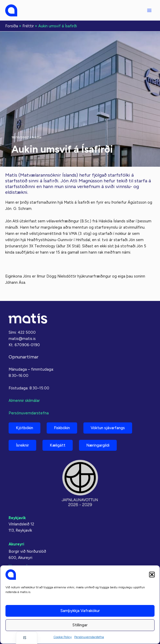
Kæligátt (58, 445)
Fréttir (37, 137)
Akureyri (16, 544)
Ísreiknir (22, 445)
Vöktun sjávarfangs (108, 428)
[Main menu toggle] (149, 10)
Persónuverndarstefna (89, 637)
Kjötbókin (24, 428)
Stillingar (80, 625)
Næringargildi (98, 445)
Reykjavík (17, 518)
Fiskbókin (62, 428)
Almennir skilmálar (24, 401)
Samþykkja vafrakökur (80, 611)
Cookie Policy (63, 637)
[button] (152, 575)
